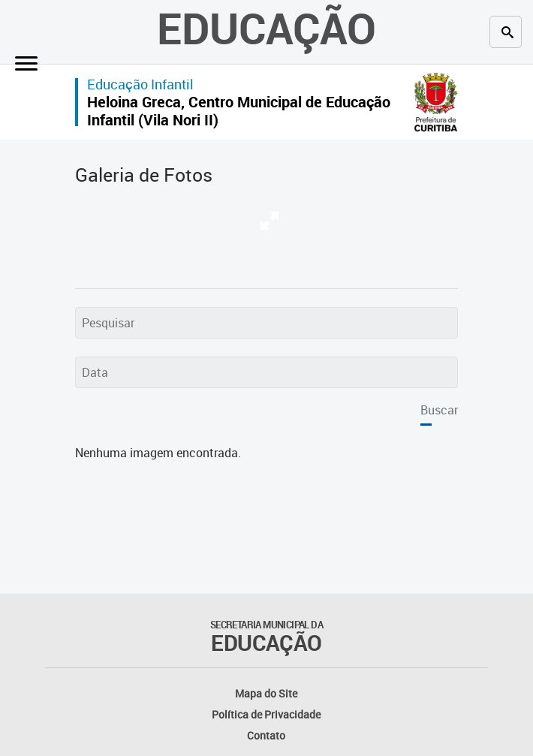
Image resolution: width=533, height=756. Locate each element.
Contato (266, 735)
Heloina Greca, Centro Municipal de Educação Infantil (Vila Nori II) (239, 111)
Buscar (439, 410)
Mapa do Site (266, 693)
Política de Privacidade (266, 714)
